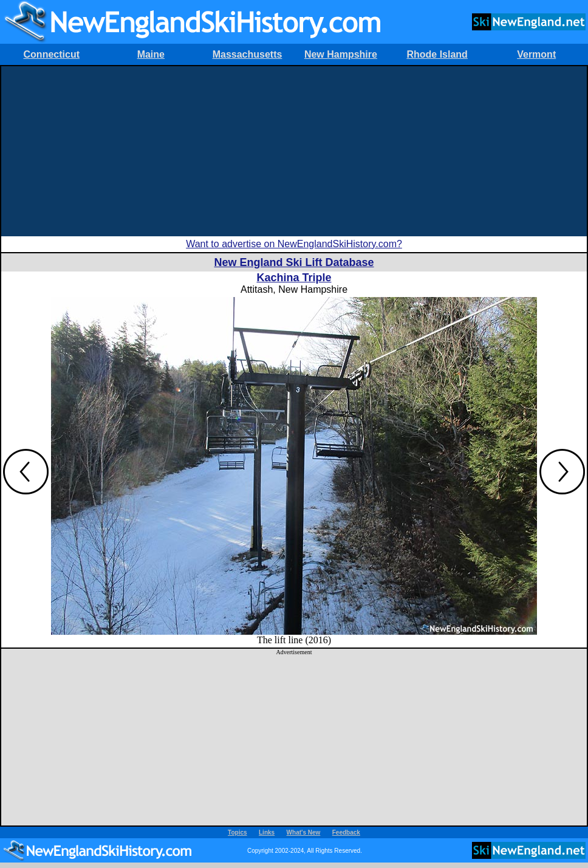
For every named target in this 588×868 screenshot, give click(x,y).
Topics (237, 832)
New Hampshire (341, 54)
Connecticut (52, 54)
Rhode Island (437, 54)
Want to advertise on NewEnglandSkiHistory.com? (294, 244)
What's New (304, 832)
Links (267, 832)
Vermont (536, 54)
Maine (151, 54)
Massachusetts (248, 54)
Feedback (346, 832)
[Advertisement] (294, 151)
